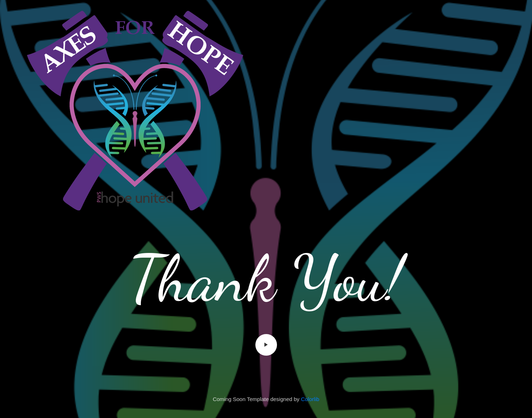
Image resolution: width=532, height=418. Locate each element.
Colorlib (310, 399)
